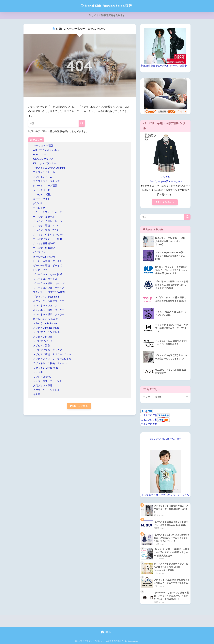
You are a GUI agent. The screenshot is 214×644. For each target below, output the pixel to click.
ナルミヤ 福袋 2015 (45, 226)
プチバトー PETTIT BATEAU (50, 292)
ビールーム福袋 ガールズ (48, 261)
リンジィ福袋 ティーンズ (48, 381)
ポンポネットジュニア (45, 306)
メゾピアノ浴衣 (42, 346)
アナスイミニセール (44, 172)
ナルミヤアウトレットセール (49, 234)
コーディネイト (42, 199)
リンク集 (38, 372)
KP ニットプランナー (45, 163)
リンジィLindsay (42, 377)
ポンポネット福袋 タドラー (50, 314)
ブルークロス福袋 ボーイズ (49, 288)
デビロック (39, 208)
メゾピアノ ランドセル (46, 332)
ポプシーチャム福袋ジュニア (49, 301)
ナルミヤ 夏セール (44, 217)
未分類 (37, 394)
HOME (107, 632)
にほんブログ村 (149, 415)
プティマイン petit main (47, 297)
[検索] (82, 123)
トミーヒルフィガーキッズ (48, 212)
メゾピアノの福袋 (43, 337)
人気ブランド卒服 (43, 386)
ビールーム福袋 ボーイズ (48, 266)
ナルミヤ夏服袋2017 (44, 243)
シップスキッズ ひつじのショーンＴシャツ (165, 495)
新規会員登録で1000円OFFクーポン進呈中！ (165, 66)
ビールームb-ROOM (44, 257)
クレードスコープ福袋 (45, 186)
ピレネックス (40, 270)
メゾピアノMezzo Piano (46, 328)
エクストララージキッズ (46, 181)
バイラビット (40, 252)
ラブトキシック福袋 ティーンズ (51, 363)
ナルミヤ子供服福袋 (44, 248)
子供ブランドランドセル (46, 390)
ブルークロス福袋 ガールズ (50, 283)
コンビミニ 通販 (42, 195)
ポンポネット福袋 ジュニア (49, 310)
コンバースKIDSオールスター (165, 439)
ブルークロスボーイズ (45, 279)
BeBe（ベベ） (41, 155)
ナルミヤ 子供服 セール (48, 221)
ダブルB (38, 203)
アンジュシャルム (43, 177)
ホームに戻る (79, 406)
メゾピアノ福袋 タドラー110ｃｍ (52, 354)
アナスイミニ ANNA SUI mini (50, 168)
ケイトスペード (42, 190)
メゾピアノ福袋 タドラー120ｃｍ (52, 359)
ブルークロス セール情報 (48, 274)
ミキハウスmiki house (45, 323)
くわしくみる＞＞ (165, 202)
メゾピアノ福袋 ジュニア (48, 350)
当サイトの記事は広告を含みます (107, 15)
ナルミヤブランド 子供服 (48, 239)
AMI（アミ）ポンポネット (47, 150)
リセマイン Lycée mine (46, 368)
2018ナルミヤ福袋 (43, 146)
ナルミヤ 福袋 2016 (45, 230)
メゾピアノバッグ (43, 341)
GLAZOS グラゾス (43, 159)
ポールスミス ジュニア (46, 319)
